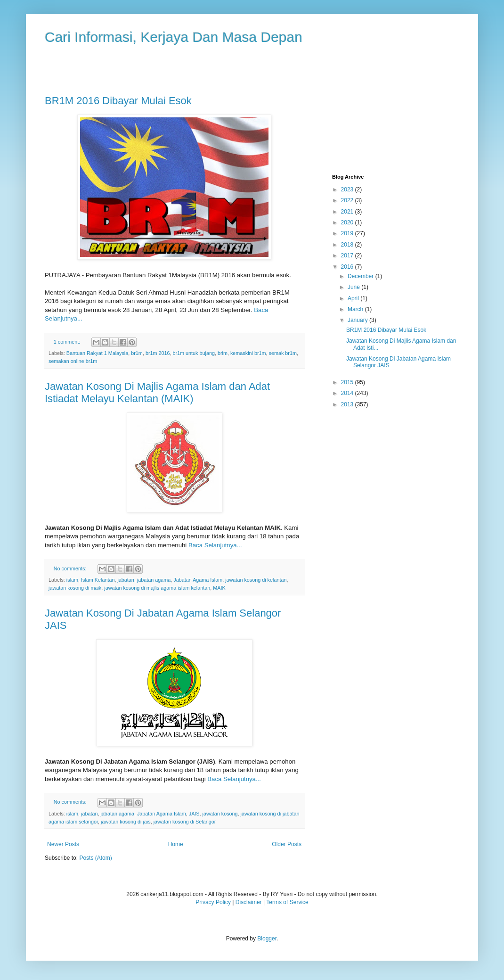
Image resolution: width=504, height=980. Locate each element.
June (354, 287)
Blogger (267, 939)
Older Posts (287, 844)
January (358, 320)
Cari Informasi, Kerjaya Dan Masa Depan (174, 37)
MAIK (219, 588)
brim (223, 353)
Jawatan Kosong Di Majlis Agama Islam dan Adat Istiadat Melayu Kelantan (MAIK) (157, 392)
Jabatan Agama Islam (198, 580)
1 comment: (68, 342)
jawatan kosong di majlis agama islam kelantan (157, 588)
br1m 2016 (158, 353)
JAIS (194, 814)
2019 (348, 233)
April (354, 298)
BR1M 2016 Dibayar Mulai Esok (118, 101)
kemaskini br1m (248, 353)
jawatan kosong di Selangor (185, 822)
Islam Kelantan (98, 580)
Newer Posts (63, 844)
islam (72, 580)
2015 (348, 382)
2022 (348, 200)
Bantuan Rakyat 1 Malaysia (97, 353)
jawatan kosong (220, 814)
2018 (348, 245)
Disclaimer (249, 902)
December (362, 276)
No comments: (71, 568)
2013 (348, 404)
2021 (348, 212)
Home (176, 844)
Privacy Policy (213, 902)
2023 (348, 189)
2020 (348, 222)
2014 (348, 393)
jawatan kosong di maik (75, 588)
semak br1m (283, 353)
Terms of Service (287, 902)
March (356, 309)
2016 (348, 267)
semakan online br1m (73, 361)
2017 (348, 255)
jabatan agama (154, 580)
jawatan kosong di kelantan (256, 580)
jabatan (126, 580)
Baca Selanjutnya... (215, 545)
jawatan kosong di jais (126, 822)
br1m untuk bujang (194, 353)
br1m (137, 353)
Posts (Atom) (95, 858)
